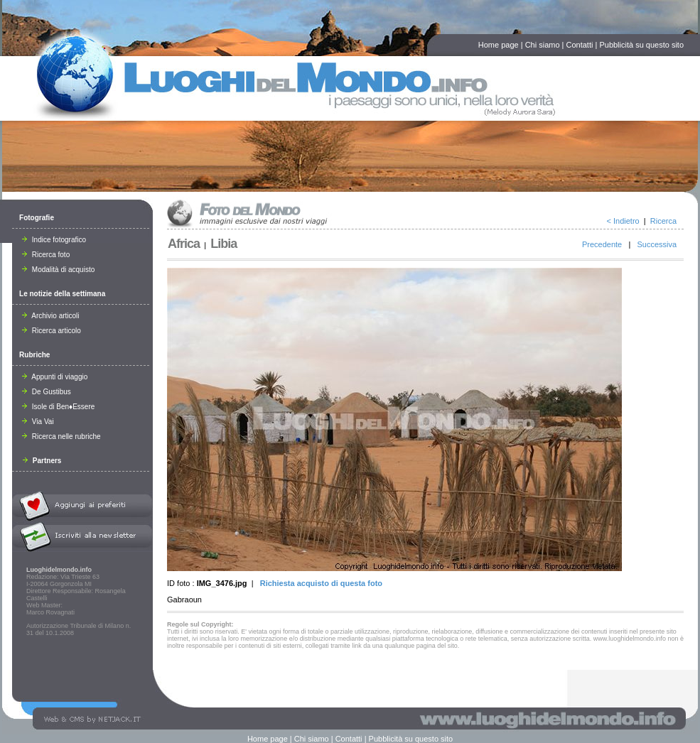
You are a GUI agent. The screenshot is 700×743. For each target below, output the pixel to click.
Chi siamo (543, 45)
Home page (499, 45)
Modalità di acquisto (58, 270)
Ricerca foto (46, 255)
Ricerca (663, 221)
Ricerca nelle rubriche (61, 436)
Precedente (602, 244)
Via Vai (38, 422)
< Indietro (623, 221)
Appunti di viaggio (55, 377)
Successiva (657, 244)
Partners (42, 461)
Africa (184, 244)
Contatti (580, 45)
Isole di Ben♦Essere (58, 407)
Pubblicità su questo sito (641, 45)
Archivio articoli (50, 316)
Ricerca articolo (52, 331)
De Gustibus (47, 392)
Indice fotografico (54, 240)
